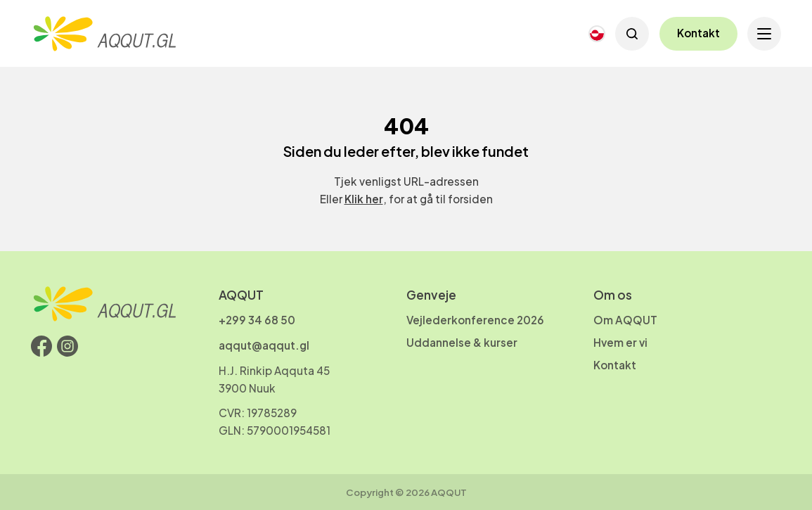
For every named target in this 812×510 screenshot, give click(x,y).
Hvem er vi (620, 342)
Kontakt (698, 33)
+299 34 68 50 (257, 320)
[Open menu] (764, 34)
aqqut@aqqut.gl (264, 345)
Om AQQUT (625, 320)
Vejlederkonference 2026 (475, 320)
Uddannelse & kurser (462, 342)
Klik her (364, 199)
